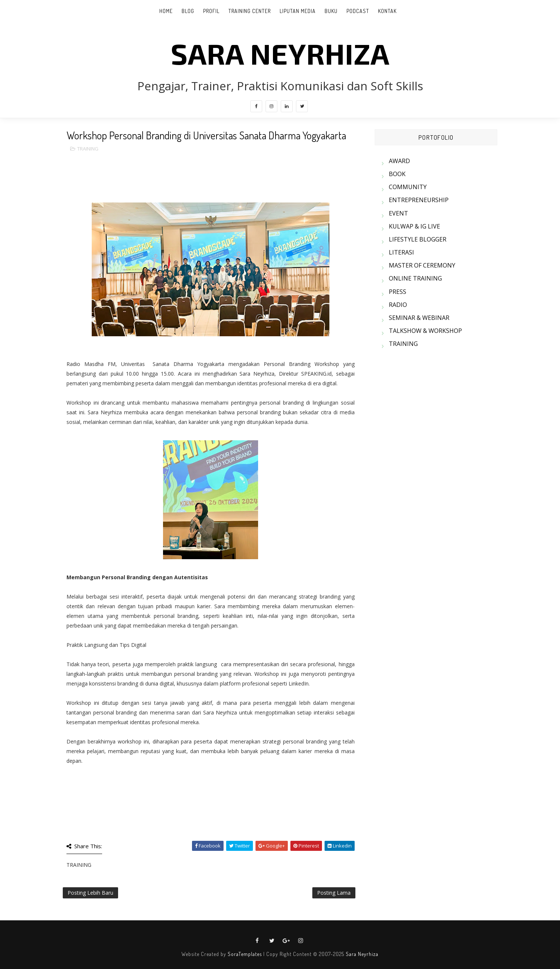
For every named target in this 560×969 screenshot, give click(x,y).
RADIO (398, 305)
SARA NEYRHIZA (280, 53)
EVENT (398, 213)
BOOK (397, 174)
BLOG (188, 11)
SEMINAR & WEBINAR (419, 318)
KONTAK (387, 11)
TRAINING (88, 149)
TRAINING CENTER (250, 11)
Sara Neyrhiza (362, 954)
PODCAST (358, 11)
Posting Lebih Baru (90, 893)
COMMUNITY (408, 187)
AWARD (399, 161)
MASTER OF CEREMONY (422, 265)
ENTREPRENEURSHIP (419, 200)
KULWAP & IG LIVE (414, 226)
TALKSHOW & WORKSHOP (425, 331)
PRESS (398, 292)
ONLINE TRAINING (415, 278)
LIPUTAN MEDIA (298, 11)
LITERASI (401, 252)
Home (166, 11)
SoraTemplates (245, 954)
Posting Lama (334, 893)
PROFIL (211, 11)
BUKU (331, 11)
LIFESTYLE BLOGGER (418, 239)
